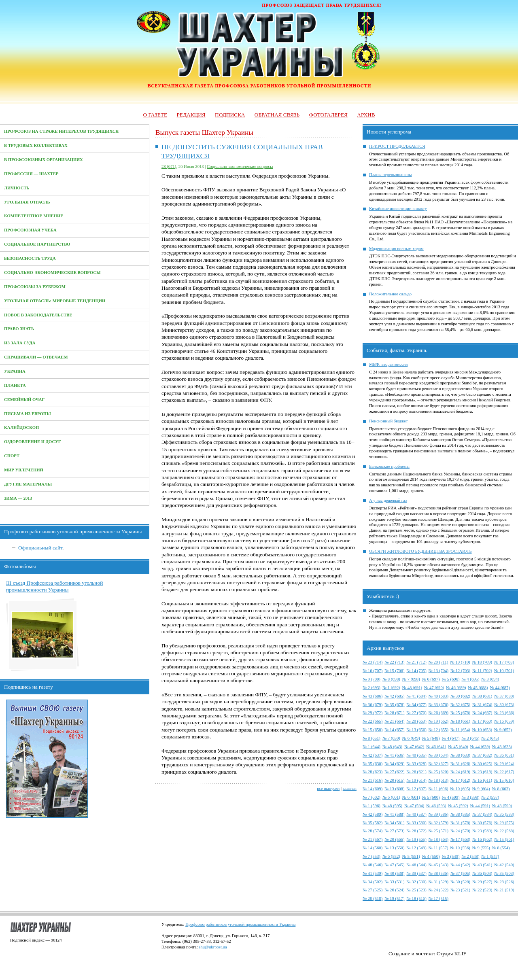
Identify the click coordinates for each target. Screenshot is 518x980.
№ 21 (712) (416, 662)
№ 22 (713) (394, 662)
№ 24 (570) (460, 831)
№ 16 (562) (482, 839)
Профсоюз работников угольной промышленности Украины (240, 924)
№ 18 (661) (460, 721)
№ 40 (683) (438, 696)
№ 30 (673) (504, 705)
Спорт (12, 456)
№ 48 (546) (373, 865)
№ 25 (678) (460, 713)
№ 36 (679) (373, 705)
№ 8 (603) (501, 789)
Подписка (230, 115)
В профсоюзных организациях (44, 160)
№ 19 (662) (438, 721)
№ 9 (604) (481, 789)
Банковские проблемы (389, 466)
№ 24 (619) (460, 772)
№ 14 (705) (416, 671)
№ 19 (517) (394, 898)
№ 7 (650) (391, 738)
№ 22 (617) (504, 772)
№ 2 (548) (471, 856)
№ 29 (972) (373, 713)
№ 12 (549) (416, 848)
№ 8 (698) (391, 679)
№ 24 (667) (482, 713)
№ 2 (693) (372, 688)
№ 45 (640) (458, 747)
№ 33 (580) (416, 823)
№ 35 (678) (394, 705)
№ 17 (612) (460, 780)
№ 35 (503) (504, 873)
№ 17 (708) (504, 662)
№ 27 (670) (416, 713)
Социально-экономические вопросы (52, 273)
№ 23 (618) (482, 772)
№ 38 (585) (460, 814)
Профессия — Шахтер (31, 174)
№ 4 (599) (451, 797)
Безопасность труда (30, 258)
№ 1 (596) (372, 806)
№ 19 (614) (416, 780)
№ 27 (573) (394, 831)
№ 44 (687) (500, 688)
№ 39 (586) (438, 814)
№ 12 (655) (438, 730)
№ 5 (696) (451, 679)
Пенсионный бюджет (388, 421)
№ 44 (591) (480, 806)
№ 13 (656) (416, 730)
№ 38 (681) (482, 696)
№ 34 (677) (416, 705)
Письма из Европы (28, 414)
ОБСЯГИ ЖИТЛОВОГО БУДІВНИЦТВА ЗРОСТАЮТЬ (420, 551)
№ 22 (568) (504, 831)
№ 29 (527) (482, 882)
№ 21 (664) (394, 721)
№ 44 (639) (480, 747)
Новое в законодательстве (38, 315)
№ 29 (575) (504, 823)
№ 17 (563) (460, 839)
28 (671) (169, 167)
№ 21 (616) (373, 780)
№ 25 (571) (438, 831)
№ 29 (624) (504, 764)
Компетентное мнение (34, 216)
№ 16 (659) (504, 721)
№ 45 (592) (458, 806)
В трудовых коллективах (36, 145)
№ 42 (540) (504, 865)
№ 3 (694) (490, 679)
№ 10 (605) (460, 789)
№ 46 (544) (416, 865)
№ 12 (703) (460, 671)
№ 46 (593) (436, 806)
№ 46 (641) (436, 747)
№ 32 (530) (416, 882)
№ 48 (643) (392, 747)
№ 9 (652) (503, 730)
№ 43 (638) (502, 747)
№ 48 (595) (392, 806)
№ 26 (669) (438, 713)
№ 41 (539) (373, 873)
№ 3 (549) (451, 856)
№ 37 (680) (504, 696)
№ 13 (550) (394, 848)
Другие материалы (28, 484)
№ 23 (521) (460, 890)
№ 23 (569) (482, 831)
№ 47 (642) (414, 747)
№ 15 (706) (394, 671)
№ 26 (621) (416, 772)
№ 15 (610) (504, 780)
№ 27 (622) (394, 772)
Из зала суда (20, 343)
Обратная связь (277, 115)
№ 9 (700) (372, 679)
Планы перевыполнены (390, 175)
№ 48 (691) (412, 688)
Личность (17, 188)
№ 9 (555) (481, 848)
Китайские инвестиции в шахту (398, 209)
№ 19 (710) (460, 662)
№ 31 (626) (460, 764)
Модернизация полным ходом (396, 249)
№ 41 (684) (416, 696)
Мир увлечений (24, 470)
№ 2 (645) (490, 738)
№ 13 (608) (394, 789)
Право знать (19, 329)
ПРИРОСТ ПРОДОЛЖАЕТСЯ (397, 146)
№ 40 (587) (416, 814)
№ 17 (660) (482, 721)
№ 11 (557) (438, 848)
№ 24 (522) (438, 890)
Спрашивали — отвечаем (36, 357)
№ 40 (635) (416, 755)
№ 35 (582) (373, 823)
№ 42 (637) (373, 755)
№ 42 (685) (394, 696)
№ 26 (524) (394, 890)
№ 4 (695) (471, 679)
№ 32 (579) (438, 823)
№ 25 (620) (438, 772)
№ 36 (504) (482, 873)
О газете (155, 115)
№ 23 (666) (504, 713)
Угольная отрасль (27, 202)
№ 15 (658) (373, 730)
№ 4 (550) (431, 856)
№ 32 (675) (460, 705)
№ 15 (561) (504, 839)
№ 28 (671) (394, 713)
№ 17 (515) (438, 898)
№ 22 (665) (373, 721)
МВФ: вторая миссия (388, 364)
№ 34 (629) (394, 764)
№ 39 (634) (438, 755)
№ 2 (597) (490, 797)
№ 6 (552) (391, 856)
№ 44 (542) (460, 865)
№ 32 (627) (438, 764)
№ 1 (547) (490, 856)
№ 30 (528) (460, 882)
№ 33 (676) (438, 705)
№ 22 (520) (482, 890)
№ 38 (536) (438, 873)
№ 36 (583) (504, 814)
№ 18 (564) (438, 839)
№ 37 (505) (460, 873)
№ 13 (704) (438, 671)
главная (350, 788)
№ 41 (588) (394, 814)
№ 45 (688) (478, 688)
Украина (15, 371)
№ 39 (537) (416, 873)
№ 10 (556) (460, 848)
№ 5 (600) (431, 797)
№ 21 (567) (373, 839)
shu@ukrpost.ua (213, 947)
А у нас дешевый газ (388, 500)
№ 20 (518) (373, 898)
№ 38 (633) (460, 755)
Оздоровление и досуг (33, 442)
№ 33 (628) (416, 764)
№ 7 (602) (372, 797)
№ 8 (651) (372, 738)
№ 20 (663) (416, 721)
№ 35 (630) (373, 764)
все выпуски (328, 788)
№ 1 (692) (391, 688)
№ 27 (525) (373, 890)
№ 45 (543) (438, 865)
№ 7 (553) (372, 856)
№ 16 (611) (482, 780)
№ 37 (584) (482, 814)
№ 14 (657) (394, 730)
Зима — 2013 (18, 498)
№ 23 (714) (373, 662)
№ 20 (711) (438, 662)
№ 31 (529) (438, 882)
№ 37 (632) (482, 755)
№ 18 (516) (416, 898)
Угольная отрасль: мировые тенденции (55, 301)
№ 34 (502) (373, 882)
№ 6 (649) (411, 738)
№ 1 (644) (372, 747)
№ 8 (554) (501, 848)
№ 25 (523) (416, 890)
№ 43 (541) (482, 865)
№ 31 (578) (460, 823)
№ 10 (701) (504, 671)
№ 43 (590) (502, 806)
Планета (15, 385)
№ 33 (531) (394, 882)
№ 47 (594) (414, 806)
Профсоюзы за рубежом (35, 287)
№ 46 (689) (456, 688)
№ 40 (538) (394, 873)
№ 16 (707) (373, 671)
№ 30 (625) (482, 764)
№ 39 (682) (460, 696)
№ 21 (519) (504, 890)
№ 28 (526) (504, 882)
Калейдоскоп (21, 427)
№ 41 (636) (394, 755)
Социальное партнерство (37, 244)
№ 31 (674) (482, 705)
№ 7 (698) (411, 679)
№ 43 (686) (373, 696)
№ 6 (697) (431, 679)
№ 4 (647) (451, 738)
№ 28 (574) (373, 831)
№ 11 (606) (438, 789)
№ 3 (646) (471, 738)
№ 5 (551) (411, 856)
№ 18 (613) (438, 780)
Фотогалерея (328, 115)
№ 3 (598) (471, 797)
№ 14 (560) (373, 848)
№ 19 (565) (416, 839)
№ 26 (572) (416, 831)
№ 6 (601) (391, 797)
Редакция (191, 115)
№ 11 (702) (482, 671)
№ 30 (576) (482, 823)
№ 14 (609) (373, 789)
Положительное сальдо (390, 294)
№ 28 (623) (373, 772)
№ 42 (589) (373, 814)
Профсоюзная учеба (30, 230)
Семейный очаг (24, 400)
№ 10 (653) (482, 730)
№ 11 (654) (460, 730)
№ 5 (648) (431, 738)
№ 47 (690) (434, 688)
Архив (366, 115)
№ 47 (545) (394, 865)
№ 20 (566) (394, 839)
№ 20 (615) (394, 780)
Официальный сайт (40, 548)
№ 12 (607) (416, 789)
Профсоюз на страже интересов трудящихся (61, 131)
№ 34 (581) (394, 823)
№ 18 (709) (482, 662)
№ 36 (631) (504, 755)
